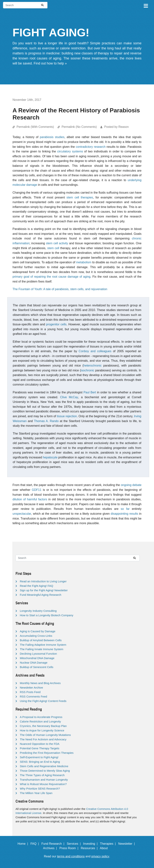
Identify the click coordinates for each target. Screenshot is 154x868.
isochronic (87, 370)
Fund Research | (54, 844)
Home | (24, 844)
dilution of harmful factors (30, 499)
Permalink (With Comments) (35, 127)
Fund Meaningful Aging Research (41, 595)
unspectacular (22, 514)
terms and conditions (71, 856)
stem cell (53, 248)
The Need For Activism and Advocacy (43, 739)
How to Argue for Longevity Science (42, 730)
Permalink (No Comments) (79, 127)
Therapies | (109, 844)
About (105, 848)
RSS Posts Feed (30, 692)
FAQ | (36, 844)
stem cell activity (57, 243)
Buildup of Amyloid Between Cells (41, 640)
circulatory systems (70, 151)
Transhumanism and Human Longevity (44, 780)
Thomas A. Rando (46, 421)
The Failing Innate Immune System (42, 649)
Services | (74, 844)
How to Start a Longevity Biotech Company (47, 615)
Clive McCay (69, 397)
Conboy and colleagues (95, 351)
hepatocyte (50, 457)
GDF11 (37, 490)
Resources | (90, 848)
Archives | (51, 848)
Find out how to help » (50, 63)
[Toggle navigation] (146, 5)
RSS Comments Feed (33, 696)
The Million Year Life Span (36, 793)
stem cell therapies (80, 197)
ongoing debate (131, 485)
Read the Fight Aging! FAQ (36, 586)
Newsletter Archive (31, 688)
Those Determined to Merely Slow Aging (45, 771)
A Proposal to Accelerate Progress (41, 717)
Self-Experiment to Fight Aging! (39, 757)
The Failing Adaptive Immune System (43, 645)
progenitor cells (56, 324)
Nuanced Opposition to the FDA (40, 744)
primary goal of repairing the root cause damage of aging (51, 277)
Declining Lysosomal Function (38, 654)
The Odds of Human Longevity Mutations (45, 735)
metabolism (84, 262)
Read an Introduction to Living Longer (43, 581)
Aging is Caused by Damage (38, 631)
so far (125, 509)
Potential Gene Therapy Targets (40, 748)
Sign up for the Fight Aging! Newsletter (44, 590)
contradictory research (91, 147)
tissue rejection (67, 416)
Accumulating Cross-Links (36, 636)
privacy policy (100, 856)
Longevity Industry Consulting (38, 611)
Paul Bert (90, 392)
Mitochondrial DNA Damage (37, 658)
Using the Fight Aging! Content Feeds (43, 701)
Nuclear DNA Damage (34, 663)
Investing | (91, 844)
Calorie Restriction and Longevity (40, 721)
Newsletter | (127, 844)
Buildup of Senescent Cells (37, 667)
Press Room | (70, 848)
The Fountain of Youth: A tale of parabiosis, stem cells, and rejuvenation (60, 289)
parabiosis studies (52, 137)
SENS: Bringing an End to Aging (40, 762)
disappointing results (124, 514)
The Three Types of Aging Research (42, 775)
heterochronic (93, 366)
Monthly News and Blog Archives (40, 683)
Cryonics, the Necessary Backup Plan (43, 726)
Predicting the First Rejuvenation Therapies (47, 753)
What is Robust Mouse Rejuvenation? (43, 784)
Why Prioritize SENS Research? (40, 789)
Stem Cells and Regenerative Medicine (44, 766)
